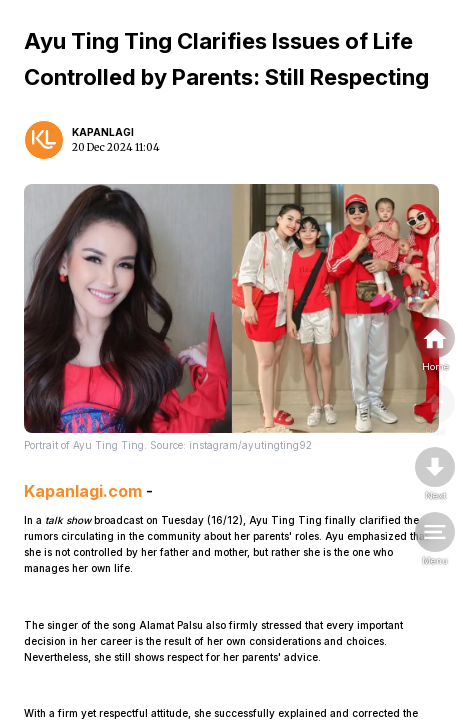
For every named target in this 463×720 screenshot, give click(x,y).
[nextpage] (435, 475)
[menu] (435, 540)
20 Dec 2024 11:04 (116, 147)
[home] (435, 346)
